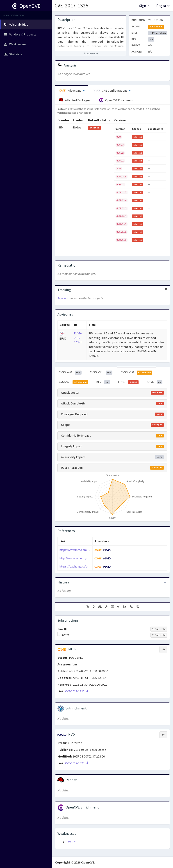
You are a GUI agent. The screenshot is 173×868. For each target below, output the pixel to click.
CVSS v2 (73, 382)
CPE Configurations (112, 91)
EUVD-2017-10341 (78, 338)
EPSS (128, 382)
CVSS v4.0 (70, 372)
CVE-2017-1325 (71, 6)
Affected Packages (75, 100)
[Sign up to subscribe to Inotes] (159, 635)
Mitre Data (72, 91)
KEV (103, 382)
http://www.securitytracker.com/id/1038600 (89, 558)
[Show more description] (91, 53)
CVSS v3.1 (101, 372)
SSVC (155, 382)
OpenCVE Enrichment (116, 100)
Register (163, 6)
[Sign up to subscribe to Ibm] (159, 629)
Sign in (144, 6)
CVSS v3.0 (137, 372)
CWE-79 (71, 842)
